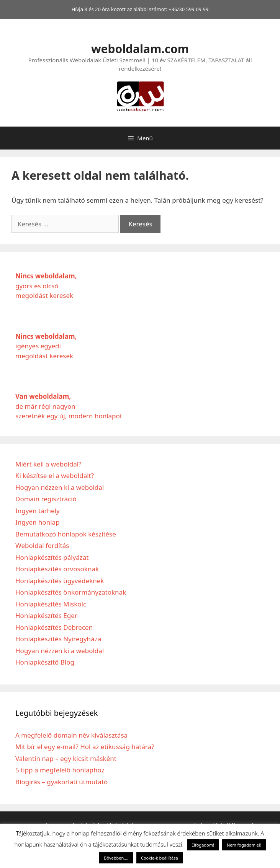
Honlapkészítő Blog (45, 662)
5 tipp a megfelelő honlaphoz (60, 770)
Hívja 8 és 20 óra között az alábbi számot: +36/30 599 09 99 (140, 9)
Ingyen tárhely (38, 511)
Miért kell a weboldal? (48, 464)
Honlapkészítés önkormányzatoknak (71, 592)
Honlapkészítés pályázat (52, 557)
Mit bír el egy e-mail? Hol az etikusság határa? (85, 747)
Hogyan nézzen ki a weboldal (60, 487)
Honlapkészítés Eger (46, 615)
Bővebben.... (116, 858)
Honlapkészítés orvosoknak (57, 569)
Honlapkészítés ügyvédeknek (60, 581)
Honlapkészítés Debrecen (54, 627)
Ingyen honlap (38, 522)
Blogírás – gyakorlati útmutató (61, 782)
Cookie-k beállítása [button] (160, 858)
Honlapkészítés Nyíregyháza (58, 639)
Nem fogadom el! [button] (244, 845)
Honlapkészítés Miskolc (51, 604)
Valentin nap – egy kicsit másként (66, 758)
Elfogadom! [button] (203, 845)
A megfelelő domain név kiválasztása (71, 735)
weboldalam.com (140, 49)
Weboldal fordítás (42, 545)
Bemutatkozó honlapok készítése (66, 534)
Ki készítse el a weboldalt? (55, 475)
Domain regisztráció (46, 499)
